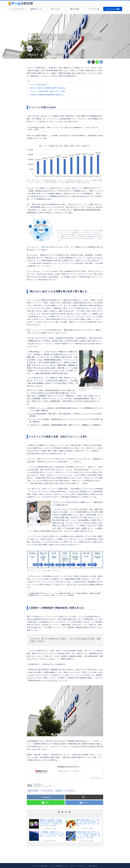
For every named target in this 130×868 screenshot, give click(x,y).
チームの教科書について (59, 866)
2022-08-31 (38, 48)
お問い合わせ (93, 866)
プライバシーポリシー (78, 866)
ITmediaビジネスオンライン (43, 50)
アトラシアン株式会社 (40, 866)
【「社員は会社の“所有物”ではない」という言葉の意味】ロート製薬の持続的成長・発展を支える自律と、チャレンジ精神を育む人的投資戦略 (64, 39)
